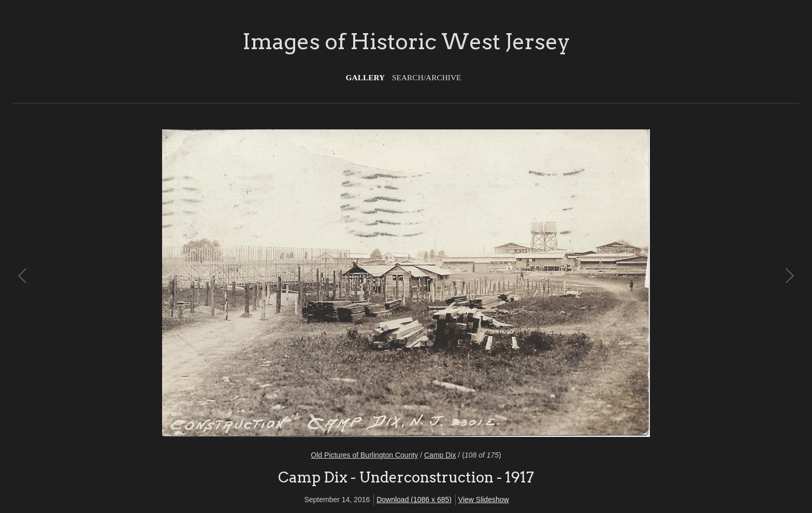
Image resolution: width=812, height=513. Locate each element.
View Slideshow (484, 500)
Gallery (366, 77)
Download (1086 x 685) (414, 500)
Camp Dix (440, 455)
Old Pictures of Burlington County (364, 455)
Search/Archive (426, 77)
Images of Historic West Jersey (406, 41)
